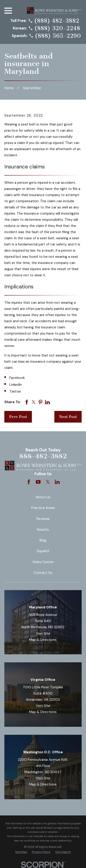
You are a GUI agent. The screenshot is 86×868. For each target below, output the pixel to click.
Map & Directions (43, 640)
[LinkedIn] (57, 482)
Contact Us (43, 573)
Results (43, 530)
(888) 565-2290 (58, 36)
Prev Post (18, 417)
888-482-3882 (43, 456)
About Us (43, 497)
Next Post (68, 417)
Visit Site (43, 634)
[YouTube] (38, 482)
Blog (43, 540)
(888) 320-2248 (57, 28)
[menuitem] (21, 852)
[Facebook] (29, 482)
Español (43, 551)
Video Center (43, 562)
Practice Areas (43, 508)
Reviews (43, 519)
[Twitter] (48, 482)
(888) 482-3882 (57, 21)
